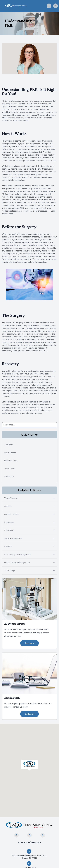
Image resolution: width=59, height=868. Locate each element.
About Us (8, 445)
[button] (2, 6)
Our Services (10, 453)
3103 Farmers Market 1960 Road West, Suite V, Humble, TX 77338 (30, 857)
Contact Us (9, 476)
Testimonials (10, 469)
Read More (29, 643)
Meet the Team (11, 461)
